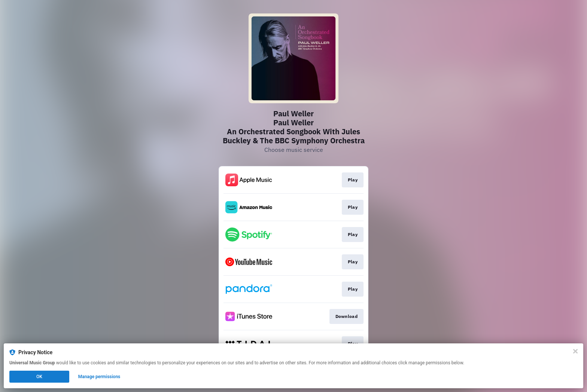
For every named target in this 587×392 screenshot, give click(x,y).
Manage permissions (99, 377)
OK (39, 377)
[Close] (575, 351)
